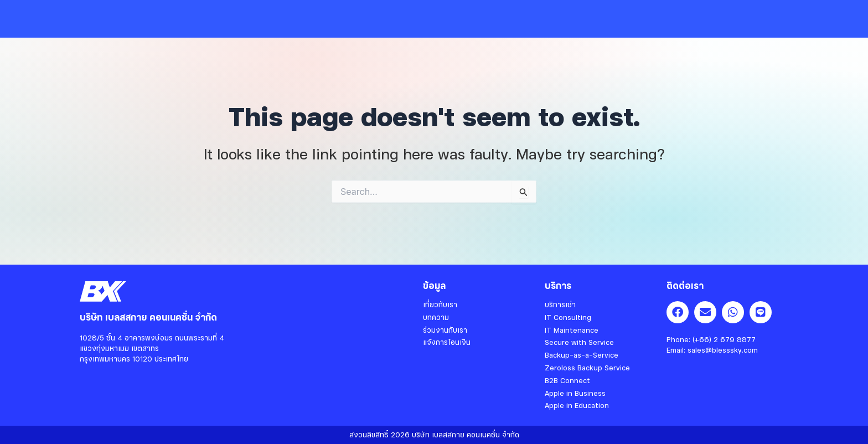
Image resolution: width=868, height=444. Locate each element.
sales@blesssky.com (723, 350)
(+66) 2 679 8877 (724, 339)
